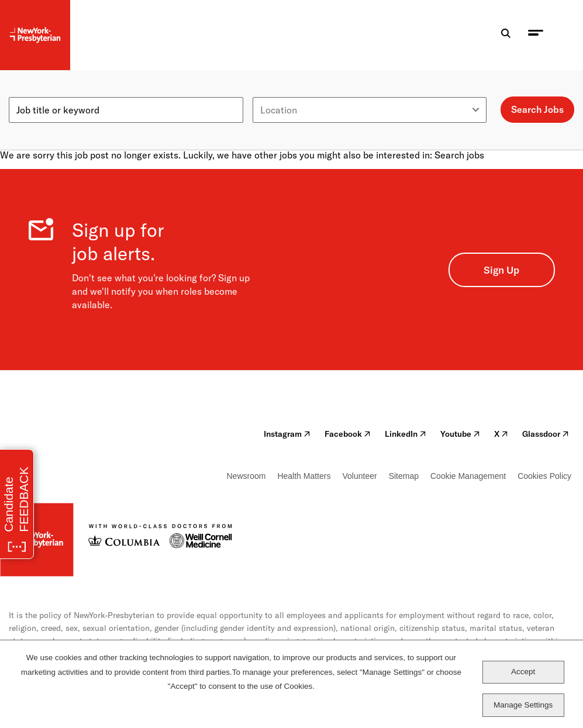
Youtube (460, 434)
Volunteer (359, 476)
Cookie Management (468, 476)
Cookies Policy (544, 476)
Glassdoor (546, 434)
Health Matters (304, 476)
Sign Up (501, 270)
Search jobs (459, 155)
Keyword (27, 92)
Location (271, 92)
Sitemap (404, 476)
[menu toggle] (536, 35)
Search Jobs (537, 109)
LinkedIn (406, 434)
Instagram (287, 434)
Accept (523, 672)
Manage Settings (523, 705)
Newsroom (246, 476)
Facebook (348, 434)
